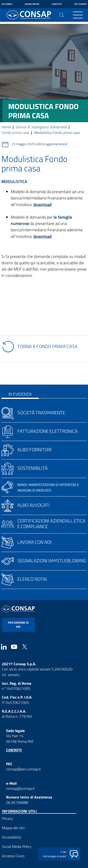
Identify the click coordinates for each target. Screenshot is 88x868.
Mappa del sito (13, 828)
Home (6, 127)
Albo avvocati (33, 505)
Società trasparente (41, 413)
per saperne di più (18, 625)
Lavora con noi (34, 542)
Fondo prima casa (15, 132)
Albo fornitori (34, 450)
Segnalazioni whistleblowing (52, 561)
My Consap (80, 4)
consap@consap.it (20, 788)
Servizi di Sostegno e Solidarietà (41, 127)
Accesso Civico (13, 856)
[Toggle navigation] (78, 15)
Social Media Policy (17, 846)
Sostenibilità (33, 468)
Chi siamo (7, 4)
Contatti (57, 4)
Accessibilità (11, 837)
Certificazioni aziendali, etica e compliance (51, 524)
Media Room (32, 4)
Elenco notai (32, 579)
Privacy (8, 818)
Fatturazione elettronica (48, 431)
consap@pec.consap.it (23, 769)
